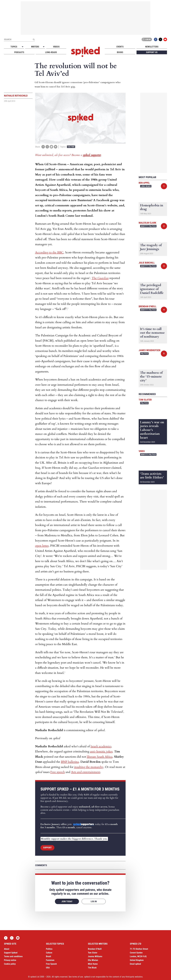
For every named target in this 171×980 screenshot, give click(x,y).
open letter (42, 546)
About (7, 949)
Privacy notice (10, 960)
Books (120, 52)
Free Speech (51, 964)
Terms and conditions (13, 956)
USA (48, 968)
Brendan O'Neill (148, 306)
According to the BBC (49, 252)
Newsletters (152, 47)
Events (120, 47)
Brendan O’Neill (95, 949)
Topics (14, 47)
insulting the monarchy (89, 767)
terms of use (78, 977)
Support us (152, 52)
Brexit (48, 956)
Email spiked (135, 964)
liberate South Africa (100, 757)
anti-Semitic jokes (101, 751)
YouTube (165, 39)
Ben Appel (144, 183)
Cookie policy (10, 964)
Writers (35, 47)
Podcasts (19, 52)
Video (142, 451)
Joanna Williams (95, 956)
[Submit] (34, 39)
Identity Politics (148, 226)
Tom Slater (145, 400)
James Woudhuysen (149, 350)
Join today (67, 901)
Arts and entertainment (86, 772)
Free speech (58, 772)
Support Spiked (11, 953)
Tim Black (92, 968)
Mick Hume (93, 964)
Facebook (156, 39)
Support (47, 848)
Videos (56, 47)
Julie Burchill (147, 263)
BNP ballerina (70, 762)
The (100, 278)
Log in (146, 39)
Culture (71, 147)
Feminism (50, 960)
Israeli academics (101, 746)
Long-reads (51, 52)
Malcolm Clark (147, 223)
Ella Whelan (93, 960)
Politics (144, 354)
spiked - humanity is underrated (85, 52)
